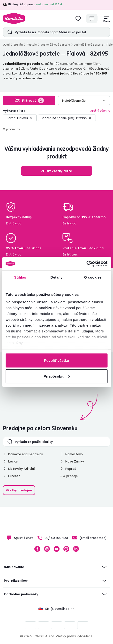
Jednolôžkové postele (55, 45)
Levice (13, 461)
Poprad (71, 469)
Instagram (47, 549)
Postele (32, 45)
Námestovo (74, 454)
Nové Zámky (75, 461)
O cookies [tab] (93, 277)
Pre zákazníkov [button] (16, 580)
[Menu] (106, 18)
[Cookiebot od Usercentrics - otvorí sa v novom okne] (86, 264)
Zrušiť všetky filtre (57, 171)
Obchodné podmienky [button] (21, 594)
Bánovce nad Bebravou (26, 454)
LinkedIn (76, 549)
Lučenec (14, 476)
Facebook (37, 549)
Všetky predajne (19, 490)
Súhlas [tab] (20, 277)
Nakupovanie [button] (14, 567)
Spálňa (18, 45)
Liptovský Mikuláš (22, 469)
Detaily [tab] (57, 277)
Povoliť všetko (57, 360)
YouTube (57, 549)
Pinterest (66, 549)
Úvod (6, 45)
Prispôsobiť (57, 376)
